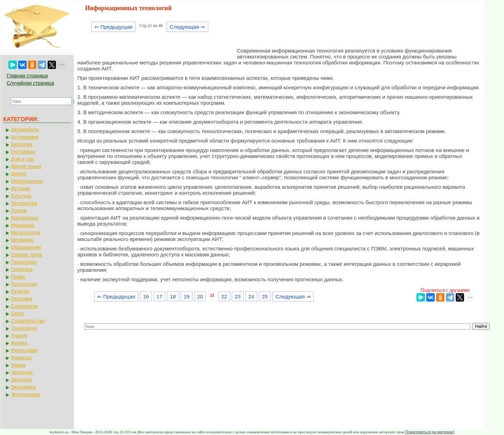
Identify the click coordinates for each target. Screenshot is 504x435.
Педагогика (24, 262)
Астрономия (25, 137)
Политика (22, 269)
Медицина (23, 225)
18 (173, 296)
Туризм (19, 336)
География (23, 152)
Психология (24, 284)
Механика (22, 240)
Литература (24, 203)
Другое (19, 174)
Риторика (22, 299)
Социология (24, 306)
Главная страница (27, 76)
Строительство (28, 321)
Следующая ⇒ (187, 27)
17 (159, 296)
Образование (26, 247)
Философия (24, 350)
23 (238, 296)
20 (200, 296)
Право (18, 277)
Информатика (27, 181)
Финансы (21, 358)
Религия (20, 291)
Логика (19, 210)
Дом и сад (22, 159)
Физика (19, 343)
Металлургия (26, 233)
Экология (21, 380)
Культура (21, 196)
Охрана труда (26, 255)
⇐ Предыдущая (114, 27)
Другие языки (26, 166)
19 (186, 296)
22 (224, 296)
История (20, 188)
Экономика (23, 387)
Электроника (26, 394)
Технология (24, 328)
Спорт (18, 313)
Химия (18, 365)
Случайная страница (30, 83)
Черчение (22, 372)
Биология (22, 144)
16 (146, 296)
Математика (25, 218)
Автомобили (25, 130)
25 (265, 296)
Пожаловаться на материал (430, 432)
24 (251, 296)
